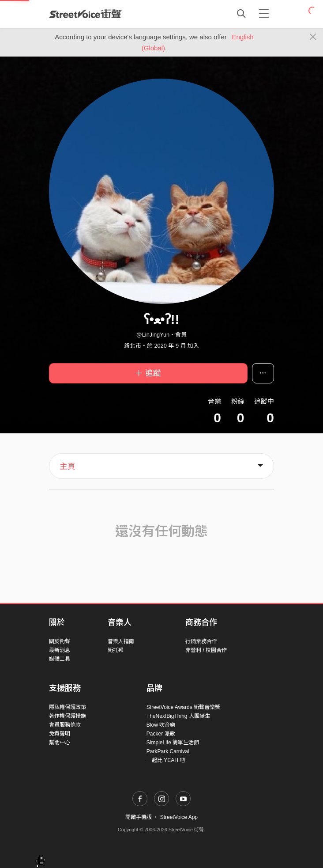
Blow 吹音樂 (161, 725)
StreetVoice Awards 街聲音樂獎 (183, 707)
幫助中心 (60, 743)
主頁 (68, 466)
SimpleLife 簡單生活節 (173, 743)
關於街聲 (60, 641)
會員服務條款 (65, 725)
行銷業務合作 (201, 641)
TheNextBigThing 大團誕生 (178, 716)
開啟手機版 (139, 817)
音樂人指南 (121, 641)
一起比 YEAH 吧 (166, 760)
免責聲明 (60, 734)
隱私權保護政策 (68, 707)
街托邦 (116, 650)
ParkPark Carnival (168, 751)
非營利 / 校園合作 (206, 650)
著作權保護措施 (68, 716)
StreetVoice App (179, 817)
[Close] (313, 37)
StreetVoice (85, 14)
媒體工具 (60, 659)
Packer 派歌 (161, 734)
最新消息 (60, 650)
